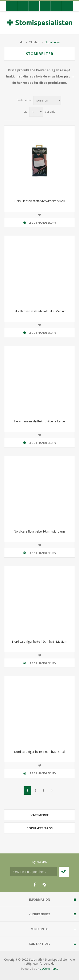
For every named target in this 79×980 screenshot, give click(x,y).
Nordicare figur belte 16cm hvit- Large (40, 531)
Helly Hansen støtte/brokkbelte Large (39, 421)
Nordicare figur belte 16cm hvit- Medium (40, 642)
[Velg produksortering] (47, 100)
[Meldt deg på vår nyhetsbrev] (33, 872)
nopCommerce (48, 969)
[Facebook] (35, 885)
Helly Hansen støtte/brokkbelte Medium (39, 311)
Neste (52, 790)
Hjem (21, 42)
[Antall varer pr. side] (36, 112)
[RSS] (45, 885)
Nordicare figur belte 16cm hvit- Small (40, 752)
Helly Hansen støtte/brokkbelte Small (39, 201)
